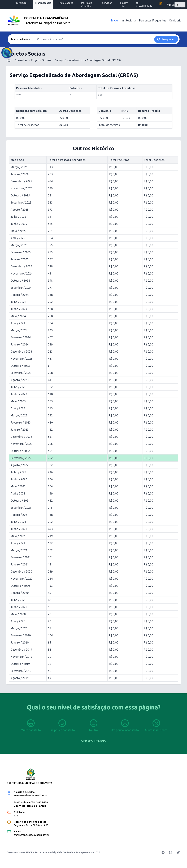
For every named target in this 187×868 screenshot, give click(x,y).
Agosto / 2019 (20, 678)
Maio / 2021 (18, 536)
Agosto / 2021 (20, 515)
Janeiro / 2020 (20, 642)
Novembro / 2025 (21, 188)
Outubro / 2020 (20, 586)
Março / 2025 (19, 245)
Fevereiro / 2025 (21, 252)
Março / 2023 (19, 415)
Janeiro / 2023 (20, 430)
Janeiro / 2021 (20, 564)
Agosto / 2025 (20, 210)
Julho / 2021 (18, 522)
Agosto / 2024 (20, 295)
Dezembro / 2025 (21, 181)
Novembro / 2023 (21, 359)
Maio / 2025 (18, 231)
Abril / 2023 (18, 408)
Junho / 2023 (19, 394)
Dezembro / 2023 (21, 352)
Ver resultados (93, 741)
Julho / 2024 (18, 302)
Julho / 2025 (18, 217)
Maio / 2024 (18, 316)
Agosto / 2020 (20, 593)
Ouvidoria (175, 20)
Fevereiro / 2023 (21, 422)
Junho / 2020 (19, 607)
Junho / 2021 (19, 529)
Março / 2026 (19, 167)
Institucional (129, 20)
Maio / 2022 (18, 486)
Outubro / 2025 (20, 195)
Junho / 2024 (19, 309)
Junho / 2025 (19, 224)
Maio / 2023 (18, 401)
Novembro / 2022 (21, 444)
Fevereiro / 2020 (21, 635)
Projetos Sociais (41, 60)
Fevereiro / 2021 (21, 557)
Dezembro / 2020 (21, 572)
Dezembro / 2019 (21, 650)
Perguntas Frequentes (153, 20)
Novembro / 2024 (21, 273)
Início (115, 20)
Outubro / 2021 (20, 501)
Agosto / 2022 (20, 465)
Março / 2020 (19, 628)
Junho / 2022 (19, 479)
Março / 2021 (19, 550)
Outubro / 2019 (20, 664)
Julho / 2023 (18, 387)
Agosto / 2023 (20, 380)
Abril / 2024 (18, 323)
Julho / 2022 (18, 472)
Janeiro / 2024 (20, 344)
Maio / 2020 (18, 614)
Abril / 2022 (18, 493)
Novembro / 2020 (21, 579)
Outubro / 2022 (20, 451)
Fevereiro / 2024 (21, 337)
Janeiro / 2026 (20, 174)
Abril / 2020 (18, 621)
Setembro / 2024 (21, 288)
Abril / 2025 (18, 238)
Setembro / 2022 (21, 458)
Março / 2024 (19, 330)
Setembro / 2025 (21, 203)
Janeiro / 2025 (20, 259)
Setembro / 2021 (21, 508)
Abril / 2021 (18, 543)
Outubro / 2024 (20, 281)
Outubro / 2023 (20, 366)
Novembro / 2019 (21, 657)
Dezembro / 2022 (21, 437)
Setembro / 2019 (21, 671)
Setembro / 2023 (21, 373)
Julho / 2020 (18, 600)
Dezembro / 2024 (21, 266)
